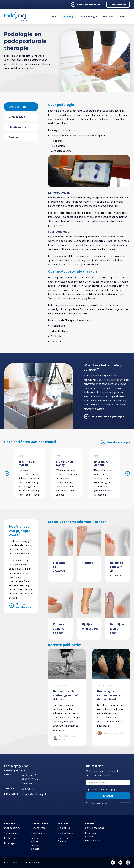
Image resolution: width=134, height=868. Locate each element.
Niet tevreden (93, 840)
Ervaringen (15, 137)
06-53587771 (29, 789)
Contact (123, 17)
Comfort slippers (35, 847)
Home (55, 17)
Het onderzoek (39, 828)
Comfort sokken (35, 840)
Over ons (108, 17)
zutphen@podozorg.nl (34, 794)
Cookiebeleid (32, 863)
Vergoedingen (17, 117)
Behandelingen (89, 17)
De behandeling (39, 833)
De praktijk (64, 828)
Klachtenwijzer (18, 127)
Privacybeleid (11, 863)
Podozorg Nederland (64, 840)
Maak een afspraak (90, 835)
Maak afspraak (118, 5)
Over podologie (18, 107)
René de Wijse (65, 833)
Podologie (69, 17)
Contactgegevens (94, 828)
